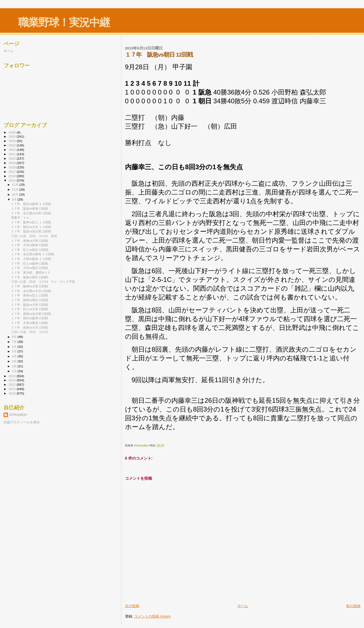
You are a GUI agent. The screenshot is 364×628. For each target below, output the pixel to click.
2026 (12, 132)
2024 (12, 141)
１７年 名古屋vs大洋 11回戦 (31, 291)
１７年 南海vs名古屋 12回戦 (31, 314)
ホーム (243, 606)
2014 (12, 376)
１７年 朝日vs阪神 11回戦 (30, 318)
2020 (12, 158)
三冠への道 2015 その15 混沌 (34, 236)
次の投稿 (132, 606)
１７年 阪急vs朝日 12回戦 (30, 277)
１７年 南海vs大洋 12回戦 (30, 327)
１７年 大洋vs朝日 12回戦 (30, 268)
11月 (16, 190)
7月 (15, 342)
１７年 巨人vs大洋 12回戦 (30, 309)
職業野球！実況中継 (64, 22)
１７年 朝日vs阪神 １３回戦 (31, 204)
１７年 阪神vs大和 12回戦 (30, 286)
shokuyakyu (18, 415)
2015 (12, 180)
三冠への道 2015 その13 (29, 332)
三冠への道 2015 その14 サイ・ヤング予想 (43, 282)
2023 (12, 145)
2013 (12, 380)
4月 (15, 356)
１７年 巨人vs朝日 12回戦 (30, 250)
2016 (12, 176)
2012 (12, 384)
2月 (15, 366)
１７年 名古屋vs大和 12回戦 (31, 213)
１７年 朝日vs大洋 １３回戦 (31, 227)
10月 (16, 194)
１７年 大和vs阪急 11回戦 (30, 323)
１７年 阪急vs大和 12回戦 (30, 305)
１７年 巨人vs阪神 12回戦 (30, 263)
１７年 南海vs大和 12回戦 (30, 241)
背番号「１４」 (22, 218)
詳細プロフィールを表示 (22, 422)
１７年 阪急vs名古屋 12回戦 (31, 231)
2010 (12, 393)
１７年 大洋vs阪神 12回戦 (30, 245)
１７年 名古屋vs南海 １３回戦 (33, 254)
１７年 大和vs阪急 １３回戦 (31, 259)
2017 (12, 172)
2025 (12, 136)
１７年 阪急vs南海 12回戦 (30, 209)
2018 (12, 167)
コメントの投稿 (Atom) (152, 616)
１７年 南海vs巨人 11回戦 (30, 295)
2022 (12, 150)
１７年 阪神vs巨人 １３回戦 (31, 222)
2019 (12, 163)
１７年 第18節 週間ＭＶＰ (31, 273)
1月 (15, 371)
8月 (15, 337)
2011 (12, 389)
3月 (15, 361)
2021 (12, 154)
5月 (15, 351)
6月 (15, 347)
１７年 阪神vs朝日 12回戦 (30, 300)
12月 (16, 185)
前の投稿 (353, 606)
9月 (15, 199)
